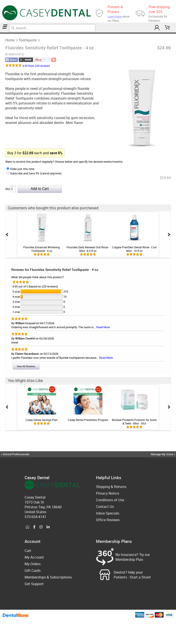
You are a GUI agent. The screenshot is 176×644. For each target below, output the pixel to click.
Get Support (34, 584)
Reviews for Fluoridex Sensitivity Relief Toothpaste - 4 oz (55, 270)
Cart (28, 551)
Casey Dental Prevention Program (88, 420)
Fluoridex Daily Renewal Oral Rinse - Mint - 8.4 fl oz (88, 249)
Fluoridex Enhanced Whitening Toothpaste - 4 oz (42, 249)
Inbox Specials (108, 513)
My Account (34, 557)
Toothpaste (2, 33)
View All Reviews (26, 366)
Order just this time (20, 169)
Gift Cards (33, 571)
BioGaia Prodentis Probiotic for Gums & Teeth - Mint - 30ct (134, 422)
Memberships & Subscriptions (48, 577)
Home (1, 33)
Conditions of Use (110, 500)
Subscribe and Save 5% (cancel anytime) (34, 173)
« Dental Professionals (15, 454)
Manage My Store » (163, 454)
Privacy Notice (108, 493)
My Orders (33, 564)
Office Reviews (108, 520)
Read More (103, 327)
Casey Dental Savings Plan (42, 420)
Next (169, 235)
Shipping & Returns (111, 487)
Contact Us (105, 507)
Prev (7, 235)
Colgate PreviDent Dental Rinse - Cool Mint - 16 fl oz (134, 249)
